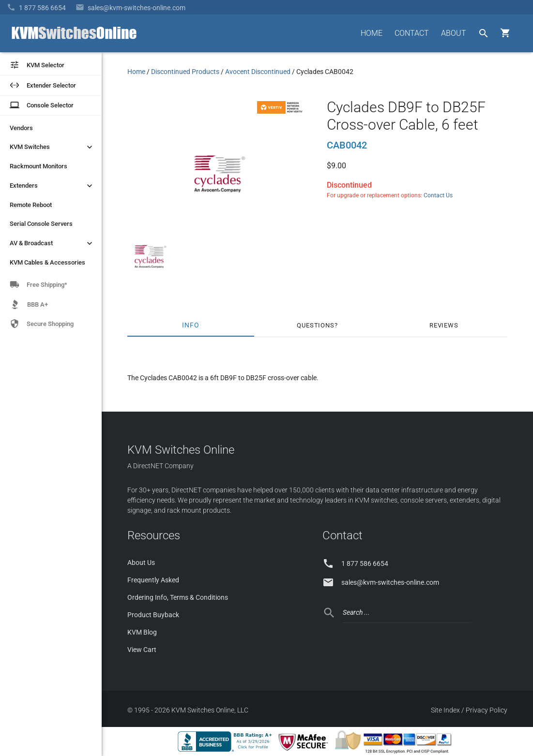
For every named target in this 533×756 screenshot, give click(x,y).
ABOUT (454, 33)
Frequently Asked (153, 580)
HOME (372, 33)
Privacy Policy (487, 710)
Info (190, 325)
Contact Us (438, 195)
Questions (315, 325)
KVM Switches (52, 147)
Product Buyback (153, 615)
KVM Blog (142, 632)
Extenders (52, 186)
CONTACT (412, 33)
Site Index (445, 710)
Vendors (21, 128)
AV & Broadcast (52, 243)
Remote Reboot (31, 205)
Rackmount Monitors (38, 166)
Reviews (444, 325)
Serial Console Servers (41, 224)
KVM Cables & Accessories (47, 262)
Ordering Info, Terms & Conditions (178, 597)
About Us (141, 563)
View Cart (142, 650)
